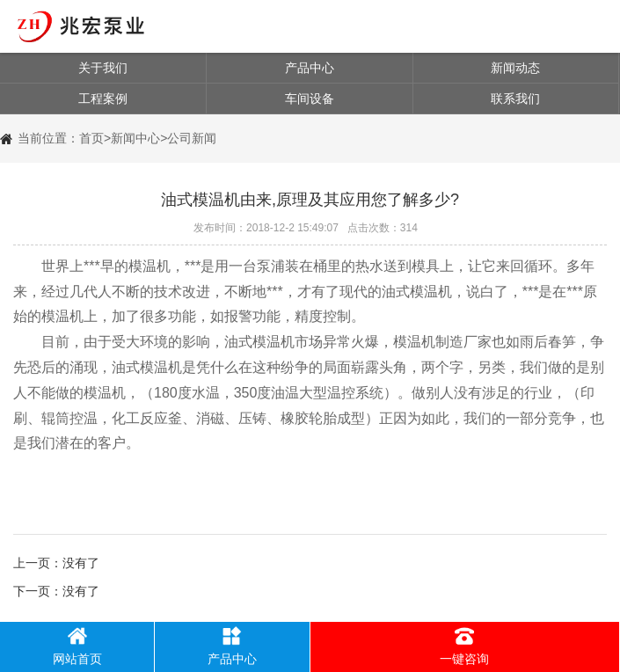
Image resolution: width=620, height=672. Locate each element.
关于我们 (103, 68)
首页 (91, 138)
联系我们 (515, 99)
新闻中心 (135, 138)
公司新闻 (192, 138)
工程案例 (103, 99)
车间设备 (310, 99)
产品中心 (310, 68)
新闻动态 (515, 68)
